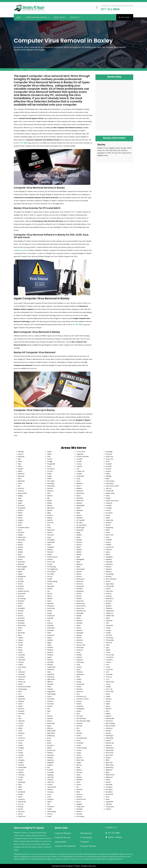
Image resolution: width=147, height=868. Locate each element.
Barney (20, 542)
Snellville (108, 545)
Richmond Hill (81, 799)
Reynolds (79, 789)
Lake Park (50, 777)
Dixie (49, 456)
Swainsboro (110, 598)
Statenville (109, 562)
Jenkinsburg (51, 736)
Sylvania (108, 603)
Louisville (79, 459)
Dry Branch (51, 469)
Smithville (109, 540)
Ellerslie (50, 510)
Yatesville (109, 804)
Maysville (79, 518)
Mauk (78, 513)
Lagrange (50, 775)
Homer (49, 696)
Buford (20, 628)
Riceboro (79, 794)
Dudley (49, 476)
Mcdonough (80, 527)
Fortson (50, 576)
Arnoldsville (22, 508)
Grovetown (51, 635)
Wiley (107, 772)
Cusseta (21, 777)
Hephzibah (51, 674)
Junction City (51, 750)
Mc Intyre (79, 523)
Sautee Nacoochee (112, 501)
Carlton (20, 652)
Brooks (20, 613)
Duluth (49, 479)
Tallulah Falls (110, 616)
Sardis (108, 496)
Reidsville (79, 780)
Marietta (79, 503)
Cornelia (21, 755)
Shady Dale (109, 520)
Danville (20, 794)
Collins (20, 731)
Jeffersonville (51, 731)
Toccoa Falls (110, 655)
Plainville (79, 733)
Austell (20, 523)
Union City (109, 689)
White (108, 760)
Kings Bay (50, 760)
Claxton (20, 704)
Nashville (79, 623)
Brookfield (21, 608)
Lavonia (50, 785)
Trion (107, 665)
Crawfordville (22, 767)
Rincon (79, 802)
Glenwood (51, 606)
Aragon (20, 501)
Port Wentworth (82, 738)
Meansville (80, 530)
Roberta (79, 811)
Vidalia (108, 704)
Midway (79, 554)
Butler (20, 630)
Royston (108, 471)
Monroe (79, 576)
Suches (108, 581)
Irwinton (50, 716)
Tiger (107, 647)
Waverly (108, 740)
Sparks (108, 552)
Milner (78, 567)
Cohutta (21, 726)
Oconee (79, 667)
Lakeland (50, 780)
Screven (108, 510)
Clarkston (21, 701)
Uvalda (108, 696)
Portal (78, 740)
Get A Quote (125, 17)
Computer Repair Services (36, 17)
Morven (79, 596)
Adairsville (21, 456)
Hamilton (50, 647)
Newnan (79, 635)
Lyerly (78, 479)
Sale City (108, 488)
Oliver (78, 677)
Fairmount (51, 535)
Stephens (109, 569)
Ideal (49, 711)
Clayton (20, 706)
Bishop (20, 559)
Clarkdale (21, 696)
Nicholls (79, 638)
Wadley (108, 714)
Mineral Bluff (81, 569)
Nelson (79, 628)
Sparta (108, 554)
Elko (49, 498)
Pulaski (79, 753)
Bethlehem (21, 557)
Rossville (109, 466)
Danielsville (22, 792)
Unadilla (108, 687)
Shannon (109, 523)
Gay (48, 591)
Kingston (50, 765)
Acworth (21, 454)
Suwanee (109, 596)
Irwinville (50, 718)
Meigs (78, 532)
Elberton (50, 496)
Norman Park (81, 645)
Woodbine (109, 787)
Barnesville (21, 540)
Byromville (21, 633)
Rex (78, 787)
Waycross (109, 745)
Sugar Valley (110, 584)
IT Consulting (86, 837)
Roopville (109, 464)
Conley (20, 743)
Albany (20, 471)
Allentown (21, 476)
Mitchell (79, 572)
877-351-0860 (110, 9)
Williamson (109, 777)
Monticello (80, 581)
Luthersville (80, 476)
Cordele (20, 753)
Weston (108, 758)
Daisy (20, 785)
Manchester (80, 493)
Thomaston (110, 638)
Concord (21, 740)
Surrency (109, 594)
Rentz (78, 782)
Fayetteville (51, 542)
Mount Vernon (81, 606)
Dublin (49, 474)
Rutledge (109, 476)
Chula (20, 691)
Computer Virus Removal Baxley (36, 70)
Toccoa (108, 652)
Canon (20, 647)
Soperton (109, 550)
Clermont (21, 709)
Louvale (79, 461)
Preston (79, 750)
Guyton (50, 638)
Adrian (20, 461)
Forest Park (51, 562)
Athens (20, 513)
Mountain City (81, 611)
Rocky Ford (109, 459)
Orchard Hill (80, 684)
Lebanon (50, 789)
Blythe (20, 572)
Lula (78, 469)
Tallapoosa (109, 613)
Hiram (49, 687)
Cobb (20, 718)
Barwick (20, 547)
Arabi (20, 498)
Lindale (50, 809)
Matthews (80, 510)
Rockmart (109, 454)
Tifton (108, 645)
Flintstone (50, 552)
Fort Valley (51, 574)
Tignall (108, 650)
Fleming (50, 550)
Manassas (80, 491)
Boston (20, 584)
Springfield (109, 557)
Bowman (21, 596)
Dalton (20, 789)
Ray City (79, 765)
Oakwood (80, 660)
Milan (78, 557)
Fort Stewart (51, 572)
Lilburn (49, 802)
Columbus (21, 733)
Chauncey (21, 679)
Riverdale (79, 809)
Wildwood (109, 770)
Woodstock (109, 794)
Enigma (50, 518)
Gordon (50, 611)
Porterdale (80, 743)
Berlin (20, 554)
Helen (49, 672)
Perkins (79, 711)
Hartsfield (50, 662)
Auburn (20, 518)
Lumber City (80, 471)
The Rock (109, 635)
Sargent (108, 498)
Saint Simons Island (112, 486)
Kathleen (50, 753)
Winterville (109, 785)
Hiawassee (51, 677)
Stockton (109, 576)
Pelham (79, 704)
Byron (20, 635)
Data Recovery (86, 833)
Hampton (50, 650)
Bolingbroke (22, 576)
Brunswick (21, 618)
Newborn (79, 630)
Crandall (21, 762)
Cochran (21, 723)
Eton (49, 525)
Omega (79, 682)
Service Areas (59, 17)
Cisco (20, 694)
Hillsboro (50, 682)
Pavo (78, 694)
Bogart (20, 574)
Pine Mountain (81, 718)
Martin (79, 508)
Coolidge (21, 748)
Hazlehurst (51, 669)
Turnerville (109, 674)
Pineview (79, 726)
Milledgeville (80, 559)
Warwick (108, 733)
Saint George (110, 481)
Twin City (109, 677)
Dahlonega (21, 782)
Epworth (50, 520)
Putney (79, 755)
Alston (20, 483)
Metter (79, 547)
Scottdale (109, 508)
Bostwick (21, 586)
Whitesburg (109, 767)
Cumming (21, 775)
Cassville (21, 662)
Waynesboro (110, 748)
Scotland (109, 505)
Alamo (20, 466)
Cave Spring (22, 667)
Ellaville (50, 503)
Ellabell (49, 501)
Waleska (108, 716)
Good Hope (51, 608)
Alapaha (21, 469)
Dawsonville (22, 802)
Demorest (21, 811)
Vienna (108, 706)
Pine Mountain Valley (83, 721)
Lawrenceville (52, 787)
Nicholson (80, 640)
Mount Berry (81, 603)
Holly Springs (51, 694)
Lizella (49, 816)
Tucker (108, 667)
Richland (79, 797)
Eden (49, 493)
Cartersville (21, 660)
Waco (108, 711)
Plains (78, 731)
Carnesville (21, 655)
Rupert (108, 474)
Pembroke (80, 706)
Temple (108, 628)
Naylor (79, 625)
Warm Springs (110, 723)
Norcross (79, 643)
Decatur (21, 809)
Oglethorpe (80, 674)
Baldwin (20, 535)
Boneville (21, 581)
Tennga (108, 630)
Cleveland (21, 711)
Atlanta (20, 515)
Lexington (50, 799)
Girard (49, 601)
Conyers (21, 745)
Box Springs (22, 598)
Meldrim (79, 535)
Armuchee (21, 505)
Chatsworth (22, 677)
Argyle (20, 503)
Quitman (79, 758)
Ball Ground (22, 537)
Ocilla (78, 665)
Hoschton (50, 704)
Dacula (20, 780)
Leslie (49, 797)
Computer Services (88, 846)
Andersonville (22, 493)
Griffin (49, 633)
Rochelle (79, 814)
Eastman (50, 488)
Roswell (108, 469)
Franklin (50, 579)
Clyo (19, 716)
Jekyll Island (51, 733)
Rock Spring (80, 816)
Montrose (80, 584)
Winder (108, 780)
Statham (108, 567)
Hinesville (50, 684)
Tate (107, 623)
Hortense (50, 701)
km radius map (114, 105)
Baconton (21, 532)
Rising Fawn (80, 807)
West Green (110, 753)
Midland (79, 550)
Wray (107, 797)
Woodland (109, 792)
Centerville (21, 674)
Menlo (78, 537)
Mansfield (80, 498)
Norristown (80, 647)
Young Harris (110, 807)
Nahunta (79, 621)
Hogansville (51, 691)
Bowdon (21, 589)
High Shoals (51, 679)
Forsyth (50, 564)
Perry (78, 714)
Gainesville (51, 586)
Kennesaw (51, 755)
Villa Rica (109, 709)
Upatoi (108, 694)
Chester (20, 684)
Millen (78, 562)
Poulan (79, 745)
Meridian (79, 540)
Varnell (108, 701)
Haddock (50, 640)
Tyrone (108, 684)
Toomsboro (110, 657)
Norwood (80, 650)
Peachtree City (81, 696)
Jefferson (50, 728)
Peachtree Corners (83, 699)
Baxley (22, 70)
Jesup (49, 740)
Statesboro (109, 564)
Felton (49, 545)
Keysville (50, 758)
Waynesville (109, 750)
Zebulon (108, 809)
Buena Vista (22, 625)
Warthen (108, 731)
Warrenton (109, 728)
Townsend (109, 660)
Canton (20, 650)
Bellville (20, 552)
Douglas (50, 461)
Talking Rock (110, 611)
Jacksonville (51, 723)
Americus (21, 491)
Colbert (20, 728)
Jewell (49, 743)
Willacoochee (110, 775)
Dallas (20, 787)
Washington (110, 736)
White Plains (110, 765)
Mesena (79, 545)
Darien (20, 797)
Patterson (80, 691)
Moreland (80, 589)
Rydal (107, 479)
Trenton (108, 662)
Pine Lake (80, 716)
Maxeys (79, 515)
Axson (20, 530)
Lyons (78, 481)
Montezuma (80, 579)
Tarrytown (109, 621)
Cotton (20, 758)
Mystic (79, 618)
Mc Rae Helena (81, 525)
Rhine (78, 792)
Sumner (108, 589)
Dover (49, 466)
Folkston (50, 559)
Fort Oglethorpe (52, 569)
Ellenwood (51, 508)
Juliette (49, 748)
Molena (79, 574)
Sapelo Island (110, 493)
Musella (79, 616)
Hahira (49, 645)
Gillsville (50, 598)
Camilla (20, 645)
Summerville (110, 586)
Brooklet (21, 611)
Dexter (49, 452)
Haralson (50, 652)
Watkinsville (109, 738)
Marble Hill (80, 501)
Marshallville (80, 505)
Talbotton (109, 608)
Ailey (19, 464)
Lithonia (50, 814)
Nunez (79, 652)
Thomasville (110, 640)
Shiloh (108, 530)
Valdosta (109, 699)
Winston (108, 782)
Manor (79, 496)
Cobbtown (21, 721)
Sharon (108, 525)
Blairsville (21, 564)
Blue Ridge (21, 569)
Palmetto (79, 689)
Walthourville (110, 718)
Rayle (78, 767)
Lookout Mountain (83, 456)
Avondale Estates (24, 527)
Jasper (49, 726)
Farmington (51, 540)
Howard (50, 706)
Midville (79, 552)
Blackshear (21, 562)
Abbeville (21, 452)
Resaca (79, 785)
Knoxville (50, 770)
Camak (20, 643)
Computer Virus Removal (65, 846)
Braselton (21, 601)
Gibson (49, 596)
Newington (80, 633)
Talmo (108, 618)
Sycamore (109, 601)
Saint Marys (110, 483)
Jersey (49, 738)
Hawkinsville (51, 667)
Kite (48, 767)
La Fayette (51, 772)
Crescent (21, 770)
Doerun (50, 459)
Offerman (80, 672)
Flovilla (49, 554)
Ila (48, 714)
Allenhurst (21, 474)
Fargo (49, 537)
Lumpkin (79, 474)
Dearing (20, 807)
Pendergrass (80, 709)
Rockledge (109, 452)
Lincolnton (51, 807)
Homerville (51, 699)
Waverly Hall (110, 743)
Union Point (110, 691)
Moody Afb (80, 586)
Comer (20, 736)
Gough (49, 613)
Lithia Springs (52, 811)
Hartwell (50, 665)
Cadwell (20, 638)
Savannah (109, 503)
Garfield (50, 589)
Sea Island (109, 513)
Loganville (80, 454)
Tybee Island (110, 682)
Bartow (20, 545)
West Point (109, 755)
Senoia (108, 515)
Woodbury (109, 789)
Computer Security (63, 837)
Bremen (21, 603)
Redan (78, 775)
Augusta (21, 520)
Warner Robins (111, 726)
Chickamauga (22, 689)
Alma (20, 479)
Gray (49, 621)
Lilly (48, 804)
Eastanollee (51, 486)
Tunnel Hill (109, 669)
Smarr (108, 537)
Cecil (19, 669)
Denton (20, 814)
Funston (50, 584)
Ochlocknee (80, 662)
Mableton (80, 483)
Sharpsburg (109, 527)
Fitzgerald (50, 547)
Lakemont (51, 782)
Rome (108, 461)
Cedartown (21, 672)
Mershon (79, 542)
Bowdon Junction (24, 591)
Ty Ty (107, 679)
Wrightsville (109, 802)
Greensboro (51, 628)
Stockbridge (110, 574)
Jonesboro (51, 745)
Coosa (20, 750)
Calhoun (21, 640)
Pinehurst (79, 723)
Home (19, 17)
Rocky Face (109, 456)
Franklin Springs (52, 581)
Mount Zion (80, 608)
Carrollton (21, 657)
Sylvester (109, 606)
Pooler (79, 736)
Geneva (50, 594)
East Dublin (51, 481)
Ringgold (79, 804)
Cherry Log (21, 682)
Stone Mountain (111, 579)
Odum (78, 669)
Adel (19, 459)
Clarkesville (21, 699)
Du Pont (50, 471)
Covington (21, 760)
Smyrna (108, 542)
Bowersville (22, 594)
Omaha (79, 679)
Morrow (79, 594)
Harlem (50, 657)
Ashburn (21, 510)
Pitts (78, 728)
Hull (48, 709)
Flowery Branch (52, 557)
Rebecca (79, 770)
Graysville (50, 625)
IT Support (85, 842)
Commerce (22, 738)
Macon (79, 486)
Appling (20, 496)
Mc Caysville (80, 520)
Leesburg (50, 792)
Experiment (51, 530)
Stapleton (109, 559)
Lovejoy (79, 464)
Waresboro (109, 721)
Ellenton (50, 505)
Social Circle (110, 547)
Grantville (50, 618)
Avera (20, 525)
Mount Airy (80, 601)
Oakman (79, 657)
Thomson (109, 643)
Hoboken (50, 689)
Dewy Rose (22, 816)
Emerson (50, 515)
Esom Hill (50, 523)
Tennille (108, 633)
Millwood (79, 564)
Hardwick (50, 655)
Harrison (50, 660)
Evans (49, 527)
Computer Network (63, 833)
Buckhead (21, 623)
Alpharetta (21, 481)
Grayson (50, 623)
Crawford (21, 765)
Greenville (50, 630)
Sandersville (110, 491)
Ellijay (49, 513)
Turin (107, 672)
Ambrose (21, 488)
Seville (108, 518)
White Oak (109, 762)
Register (79, 777)
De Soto (21, 804)
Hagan (49, 643)
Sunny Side (109, 591)
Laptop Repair (61, 842)
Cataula (20, 665)
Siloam (108, 532)
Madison (79, 488)
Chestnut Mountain (24, 687)
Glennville (50, 603)
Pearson (79, 701)
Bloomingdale (22, 567)
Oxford (79, 687)
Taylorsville (109, 625)
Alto (19, 486)
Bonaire (20, 579)
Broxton (21, 616)
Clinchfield (21, 714)
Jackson (50, 721)
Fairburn (50, 532)
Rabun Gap (80, 760)
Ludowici (79, 466)
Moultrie (79, 598)
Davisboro (21, 799)
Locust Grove (81, 452)
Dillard (49, 454)
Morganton (80, 591)
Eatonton (50, 491)
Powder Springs (82, 748)
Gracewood (51, 616)
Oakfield (79, 655)
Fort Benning (51, 567)
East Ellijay (51, 483)
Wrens (108, 799)
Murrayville (80, 613)
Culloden (21, 772)
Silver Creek (109, 535)
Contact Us (74, 17)
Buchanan (21, 621)
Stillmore (109, 572)
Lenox (49, 794)
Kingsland (50, 762)
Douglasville (51, 464)
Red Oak (79, 772)
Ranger (79, 762)
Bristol (20, 606)
